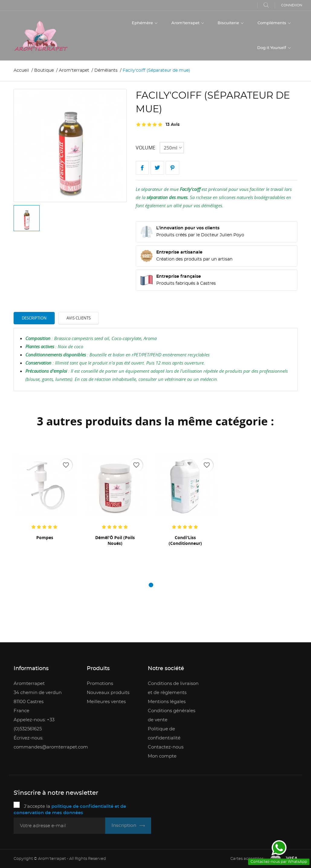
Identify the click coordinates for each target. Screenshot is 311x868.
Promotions (100, 684)
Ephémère (143, 23)
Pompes (45, 537)
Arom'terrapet (186, 23)
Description (34, 318)
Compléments (272, 23)
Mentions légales (167, 702)
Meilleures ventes (106, 702)
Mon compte (162, 756)
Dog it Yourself (272, 48)
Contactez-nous (166, 747)
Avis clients (79, 318)
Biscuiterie (229, 23)
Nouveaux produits (108, 693)
